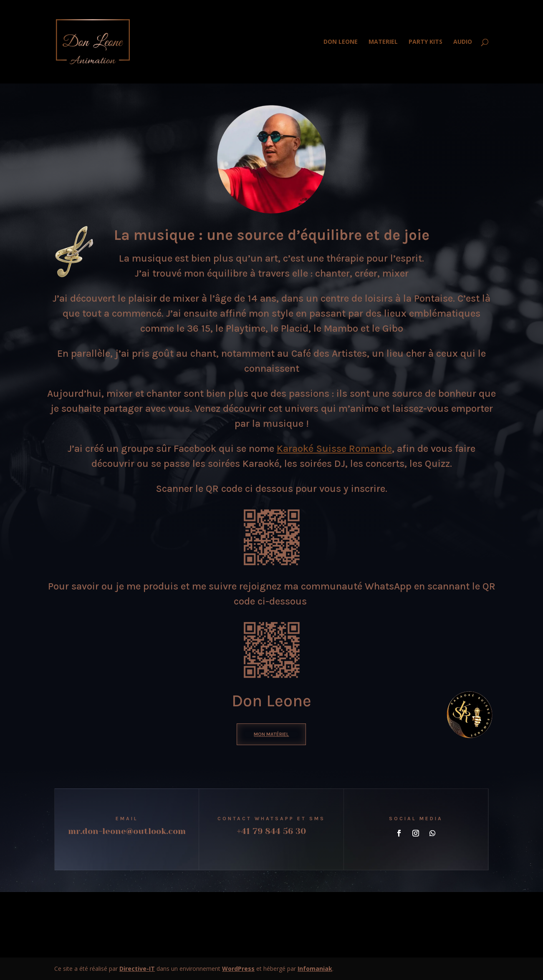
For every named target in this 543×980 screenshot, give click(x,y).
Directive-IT (137, 969)
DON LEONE (341, 42)
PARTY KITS (426, 42)
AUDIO (463, 42)
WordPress (238, 969)
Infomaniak (315, 969)
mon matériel (271, 734)
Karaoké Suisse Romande (334, 448)
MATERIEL (383, 42)
